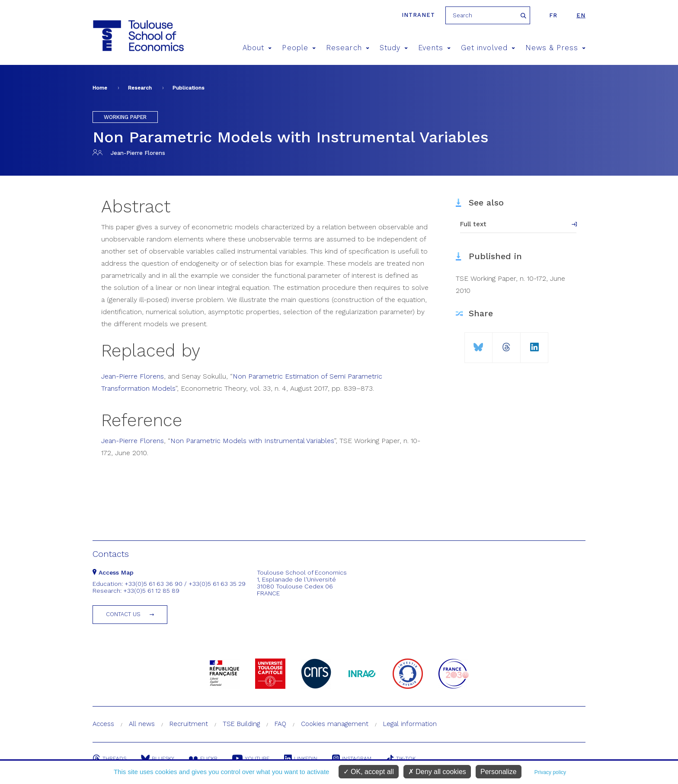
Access (103, 724)
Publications (189, 88)
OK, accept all (369, 772)
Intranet (418, 15)
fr (553, 15)
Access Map (113, 572)
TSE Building (241, 724)
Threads (109, 758)
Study (394, 48)
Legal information (410, 724)
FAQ (280, 724)
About (257, 48)
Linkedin (301, 758)
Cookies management (335, 724)
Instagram (352, 758)
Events (434, 48)
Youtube (251, 758)
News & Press (555, 48)
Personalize (499, 772)
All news (142, 724)
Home (100, 88)
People (299, 48)
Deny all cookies (437, 772)
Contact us (123, 614)
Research (348, 48)
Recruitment (189, 724)
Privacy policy (550, 772)
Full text (473, 224)
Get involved (488, 48)
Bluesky (158, 758)
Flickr (203, 758)
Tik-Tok (401, 758)
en (581, 15)
